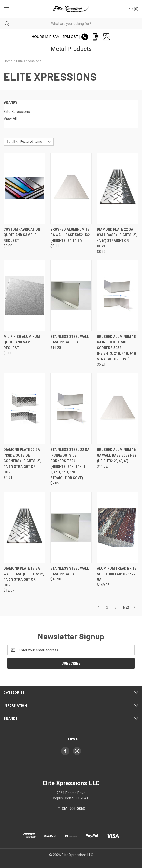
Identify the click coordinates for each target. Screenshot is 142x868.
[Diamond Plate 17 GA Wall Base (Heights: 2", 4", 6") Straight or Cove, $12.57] (24, 527)
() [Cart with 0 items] (134, 9)
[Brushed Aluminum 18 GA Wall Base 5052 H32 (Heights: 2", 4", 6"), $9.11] (71, 188)
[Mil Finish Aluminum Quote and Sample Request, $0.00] (24, 296)
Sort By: (12, 142)
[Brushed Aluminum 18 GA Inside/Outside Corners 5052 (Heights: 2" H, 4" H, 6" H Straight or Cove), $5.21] (118, 296)
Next (129, 607)
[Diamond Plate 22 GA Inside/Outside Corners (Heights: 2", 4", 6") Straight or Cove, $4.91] (24, 409)
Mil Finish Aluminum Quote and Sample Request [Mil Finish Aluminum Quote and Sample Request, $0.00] (22, 342)
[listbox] (37, 142)
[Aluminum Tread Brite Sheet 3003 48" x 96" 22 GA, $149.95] (118, 527)
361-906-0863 (73, 809)
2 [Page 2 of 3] (107, 607)
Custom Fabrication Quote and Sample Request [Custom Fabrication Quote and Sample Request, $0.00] (22, 235)
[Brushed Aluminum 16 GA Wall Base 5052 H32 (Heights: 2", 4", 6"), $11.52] (118, 409)
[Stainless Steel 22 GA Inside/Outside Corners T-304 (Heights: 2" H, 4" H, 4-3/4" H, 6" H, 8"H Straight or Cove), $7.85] (71, 409)
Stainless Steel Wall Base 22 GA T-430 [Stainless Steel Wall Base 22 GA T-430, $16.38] (70, 571)
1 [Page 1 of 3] (99, 607)
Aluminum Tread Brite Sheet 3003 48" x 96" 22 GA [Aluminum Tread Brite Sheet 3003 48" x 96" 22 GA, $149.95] (117, 574)
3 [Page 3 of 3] (116, 607)
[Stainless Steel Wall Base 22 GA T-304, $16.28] (71, 296)
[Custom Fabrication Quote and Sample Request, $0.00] (24, 188)
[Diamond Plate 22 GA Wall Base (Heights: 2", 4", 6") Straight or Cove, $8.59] (118, 188)
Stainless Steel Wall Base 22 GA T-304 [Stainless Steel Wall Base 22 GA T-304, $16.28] (70, 340)
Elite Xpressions (17, 112)
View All (10, 119)
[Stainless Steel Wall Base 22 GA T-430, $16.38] (71, 527)
